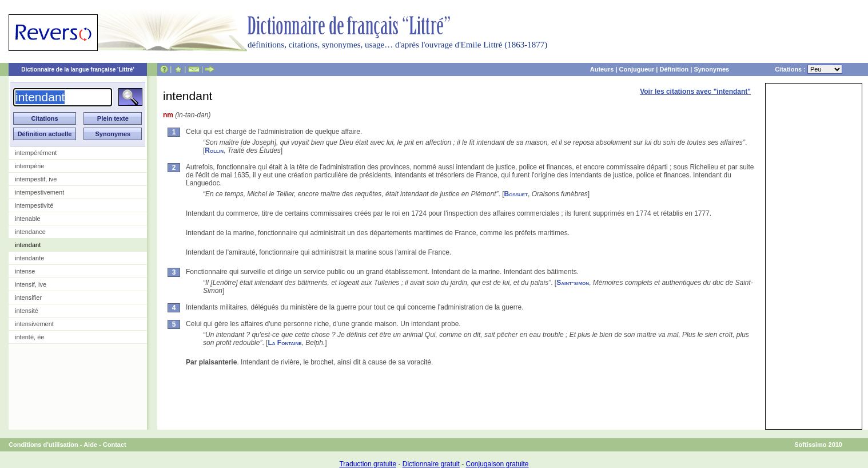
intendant (28, 245)
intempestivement (39, 192)
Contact (115, 445)
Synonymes (711, 69)
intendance (30, 232)
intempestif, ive (36, 179)
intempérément (36, 153)
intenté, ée (29, 337)
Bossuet (516, 194)
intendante (29, 258)
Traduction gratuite (368, 464)
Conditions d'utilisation (43, 445)
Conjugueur (637, 69)
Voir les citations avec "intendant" (695, 92)
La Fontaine (284, 343)
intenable (28, 219)
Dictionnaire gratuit (431, 464)
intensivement (34, 324)
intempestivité (34, 205)
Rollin (214, 150)
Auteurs (602, 69)
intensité (27, 311)
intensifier (28, 298)
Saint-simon (573, 283)
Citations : (809, 69)
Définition (674, 69)
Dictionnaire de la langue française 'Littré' (78, 70)
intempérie (29, 166)
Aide (90, 445)
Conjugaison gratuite (497, 464)
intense (25, 271)
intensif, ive (31, 284)
